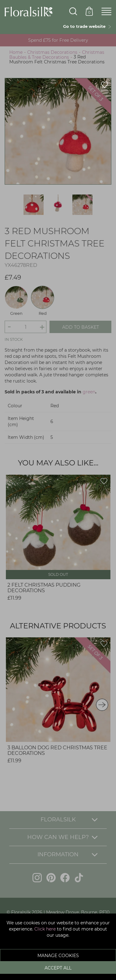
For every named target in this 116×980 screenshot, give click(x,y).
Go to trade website (87, 26)
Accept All (58, 968)
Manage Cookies (58, 956)
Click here (45, 929)
